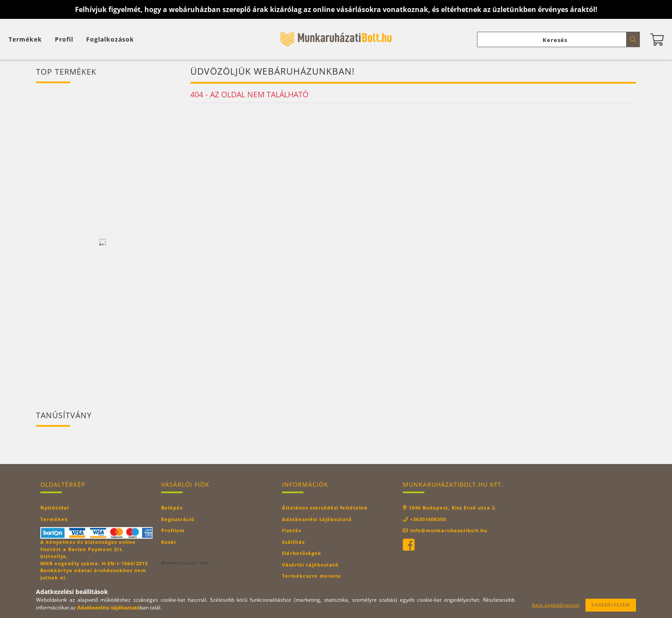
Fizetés (292, 530)
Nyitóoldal (55, 508)
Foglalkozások (110, 39)
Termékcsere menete (312, 576)
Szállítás (293, 542)
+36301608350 (428, 519)
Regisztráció (178, 519)
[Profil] (64, 39)
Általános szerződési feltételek (325, 508)
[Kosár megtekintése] (27, 39)
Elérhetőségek (302, 553)
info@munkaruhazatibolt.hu (449, 530)
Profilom (173, 530)
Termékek (54, 519)
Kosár (169, 542)
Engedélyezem (611, 605)
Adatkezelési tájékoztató (317, 519)
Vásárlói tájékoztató (310, 565)
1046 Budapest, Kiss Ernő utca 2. (453, 508)
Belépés (172, 508)
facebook (408, 545)
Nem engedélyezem (556, 605)
